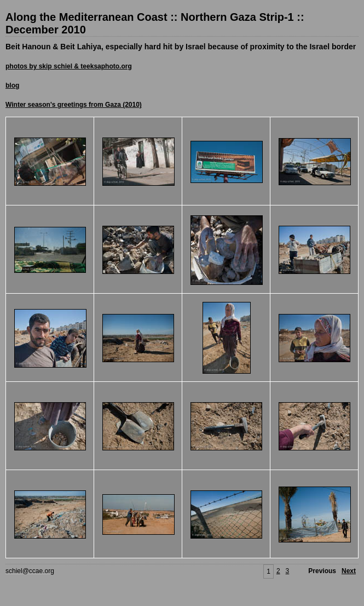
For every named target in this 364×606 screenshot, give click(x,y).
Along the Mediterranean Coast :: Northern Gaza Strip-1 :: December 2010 (155, 23)
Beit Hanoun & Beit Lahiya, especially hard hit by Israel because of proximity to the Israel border (181, 47)
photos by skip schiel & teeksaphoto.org (69, 66)
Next (349, 571)
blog (12, 85)
